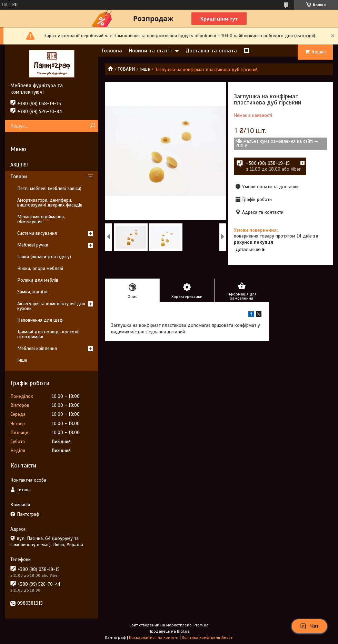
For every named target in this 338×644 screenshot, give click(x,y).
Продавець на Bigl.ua (169, 631)
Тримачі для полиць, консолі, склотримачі (48, 334)
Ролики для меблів (38, 280)
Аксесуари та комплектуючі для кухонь (51, 306)
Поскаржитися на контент (154, 637)
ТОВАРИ (126, 69)
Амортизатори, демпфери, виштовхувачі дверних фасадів (50, 203)
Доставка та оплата (211, 51)
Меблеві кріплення (37, 348)
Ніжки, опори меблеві (40, 268)
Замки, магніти (32, 292)
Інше (145, 69)
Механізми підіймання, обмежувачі (41, 219)
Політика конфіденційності (208, 637)
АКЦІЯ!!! (19, 165)
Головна (112, 51)
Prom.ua (201, 625)
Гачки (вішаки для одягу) (44, 257)
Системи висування (37, 233)
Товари (19, 177)
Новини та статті (150, 51)
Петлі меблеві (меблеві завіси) (49, 188)
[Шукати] (92, 126)
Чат (309, 626)
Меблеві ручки (33, 245)
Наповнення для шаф (40, 320)
